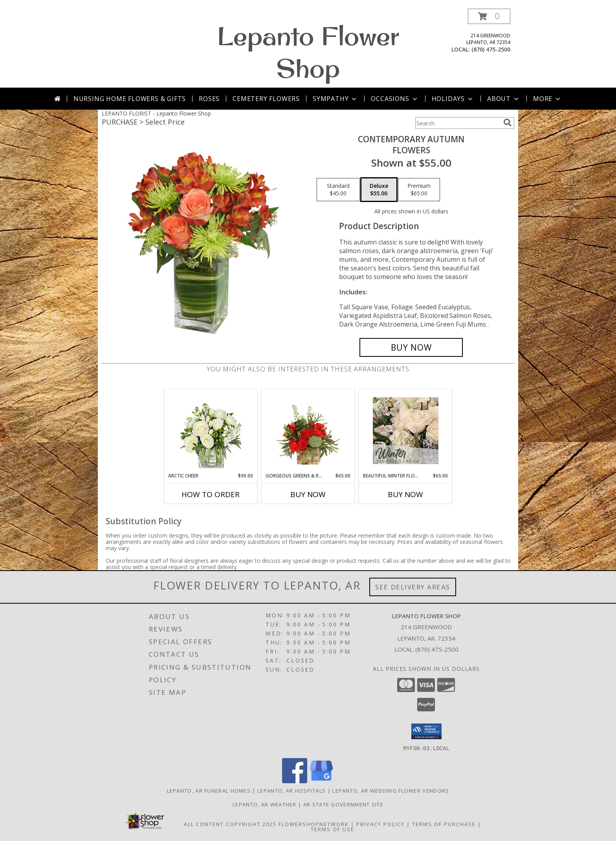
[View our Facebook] (295, 781)
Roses (209, 99)
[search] (508, 123)
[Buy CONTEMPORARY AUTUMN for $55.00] (411, 347)
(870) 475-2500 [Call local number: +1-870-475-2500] (491, 49)
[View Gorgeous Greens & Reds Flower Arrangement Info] (308, 431)
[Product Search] (458, 123)
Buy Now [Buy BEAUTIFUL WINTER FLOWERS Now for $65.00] (405, 494)
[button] (489, 16)
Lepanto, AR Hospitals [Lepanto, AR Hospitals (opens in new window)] (291, 790)
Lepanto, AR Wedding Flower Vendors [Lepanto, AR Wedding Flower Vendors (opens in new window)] (391, 790)
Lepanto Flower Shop (308, 52)
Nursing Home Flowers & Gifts (130, 99)
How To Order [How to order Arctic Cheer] (211, 494)
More (547, 99)
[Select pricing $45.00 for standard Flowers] (338, 190)
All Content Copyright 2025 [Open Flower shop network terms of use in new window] (230, 824)
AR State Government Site (343, 804)
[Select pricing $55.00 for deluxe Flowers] (379, 190)
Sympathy (335, 99)
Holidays (453, 99)
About (504, 99)
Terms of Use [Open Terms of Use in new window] (333, 829)
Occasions (395, 99)
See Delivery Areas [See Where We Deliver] (413, 587)
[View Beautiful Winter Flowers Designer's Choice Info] (406, 431)
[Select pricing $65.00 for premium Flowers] (419, 190)
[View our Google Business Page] (321, 781)
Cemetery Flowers (266, 99)
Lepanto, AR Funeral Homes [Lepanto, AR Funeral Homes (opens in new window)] (209, 790)
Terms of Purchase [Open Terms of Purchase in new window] (444, 824)
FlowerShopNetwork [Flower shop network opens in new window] (314, 824)
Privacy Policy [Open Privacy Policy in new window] (380, 824)
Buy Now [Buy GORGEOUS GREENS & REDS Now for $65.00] (308, 494)
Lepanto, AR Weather (265, 804)
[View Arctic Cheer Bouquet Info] (211, 431)
